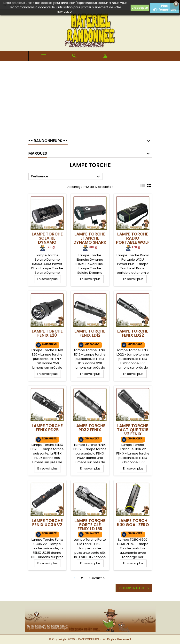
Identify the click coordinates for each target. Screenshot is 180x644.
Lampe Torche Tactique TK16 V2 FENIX (133, 430)
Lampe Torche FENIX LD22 (133, 333)
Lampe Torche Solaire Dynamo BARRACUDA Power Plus (47, 242)
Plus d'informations (164, 8)
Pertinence (66, 177)
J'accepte (140, 8)
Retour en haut (134, 588)
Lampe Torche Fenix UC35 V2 (47, 523)
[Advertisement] (90, 97)
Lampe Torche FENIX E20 (47, 333)
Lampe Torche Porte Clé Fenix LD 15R (90, 525)
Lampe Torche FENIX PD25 (47, 428)
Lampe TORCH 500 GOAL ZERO (133, 523)
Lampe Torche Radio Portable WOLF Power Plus (133, 240)
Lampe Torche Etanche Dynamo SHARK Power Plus (90, 240)
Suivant (97, 578)
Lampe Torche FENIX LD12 (90, 333)
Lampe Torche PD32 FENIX (90, 428)
